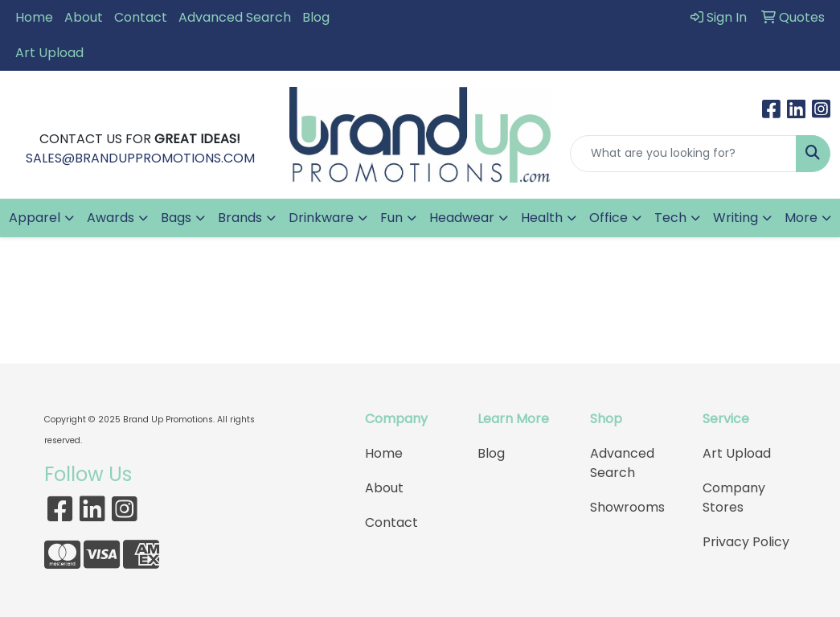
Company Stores (734, 498)
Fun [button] (391, 218)
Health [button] (542, 218)
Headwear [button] (462, 218)
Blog (316, 17)
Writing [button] (736, 218)
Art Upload (49, 53)
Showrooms (627, 507)
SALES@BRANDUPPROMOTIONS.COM (140, 158)
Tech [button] (670, 218)
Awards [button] (111, 218)
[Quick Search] (683, 154)
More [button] (801, 218)
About (84, 17)
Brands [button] (240, 218)
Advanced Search (235, 17)
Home (34, 17)
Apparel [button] (35, 218)
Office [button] (608, 218)
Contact (141, 17)
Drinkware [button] (321, 218)
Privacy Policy (746, 542)
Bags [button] (176, 218)
